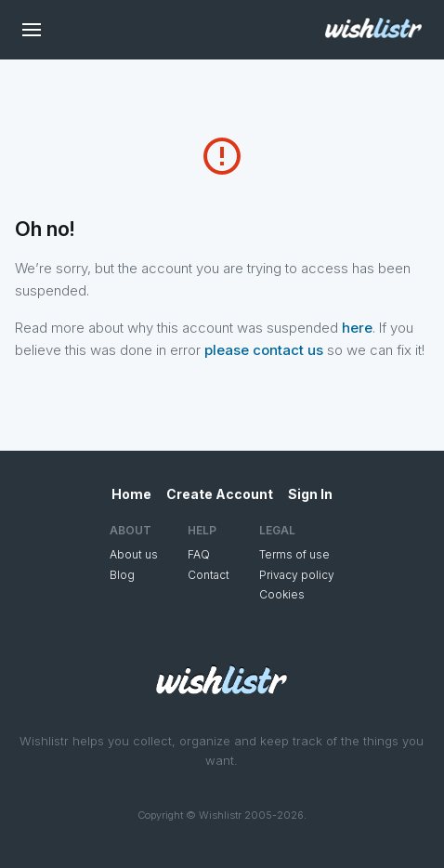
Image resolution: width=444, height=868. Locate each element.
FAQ (199, 554)
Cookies (282, 594)
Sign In (310, 494)
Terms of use (294, 554)
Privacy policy (297, 575)
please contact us (264, 350)
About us (134, 554)
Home (131, 494)
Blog (122, 575)
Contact (209, 575)
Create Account (220, 494)
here (357, 328)
